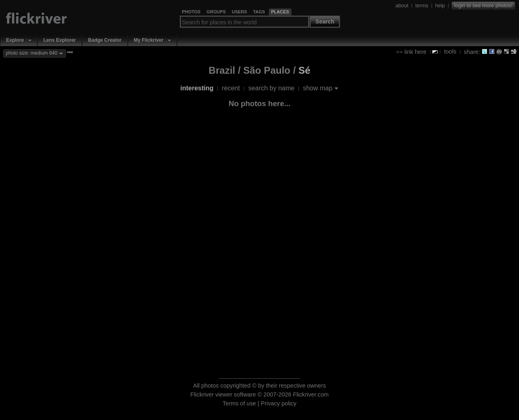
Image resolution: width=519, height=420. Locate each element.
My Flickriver (149, 40)
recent (231, 88)
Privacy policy (279, 403)
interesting (197, 88)
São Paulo (267, 70)
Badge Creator (105, 40)
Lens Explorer (60, 40)
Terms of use (239, 403)
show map (318, 88)
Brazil (222, 70)
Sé (304, 70)
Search (325, 21)
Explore (15, 40)
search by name (271, 88)
